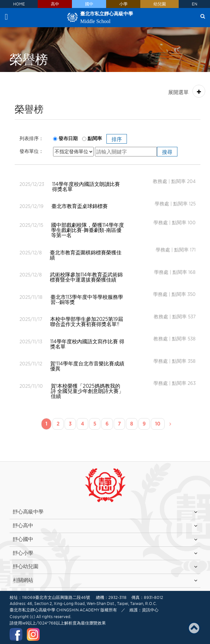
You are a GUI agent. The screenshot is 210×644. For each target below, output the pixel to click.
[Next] (170, 424)
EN (194, 4)
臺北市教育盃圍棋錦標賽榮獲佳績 (86, 255)
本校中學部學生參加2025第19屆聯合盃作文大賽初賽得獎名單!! (87, 322)
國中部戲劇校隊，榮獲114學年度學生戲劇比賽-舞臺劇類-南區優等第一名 (88, 230)
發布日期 (68, 139)
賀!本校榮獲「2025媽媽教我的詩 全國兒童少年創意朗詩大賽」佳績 (87, 391)
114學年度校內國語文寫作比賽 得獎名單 (87, 344)
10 (158, 424)
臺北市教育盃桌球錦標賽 (80, 206)
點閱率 (95, 139)
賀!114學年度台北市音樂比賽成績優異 (87, 366)
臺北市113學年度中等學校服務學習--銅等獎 (87, 299)
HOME (19, 4)
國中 (89, 4)
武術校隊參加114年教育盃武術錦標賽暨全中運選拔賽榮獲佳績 (86, 277)
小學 (123, 4)
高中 (55, 4)
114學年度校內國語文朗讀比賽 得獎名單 (86, 187)
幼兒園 (160, 4)
